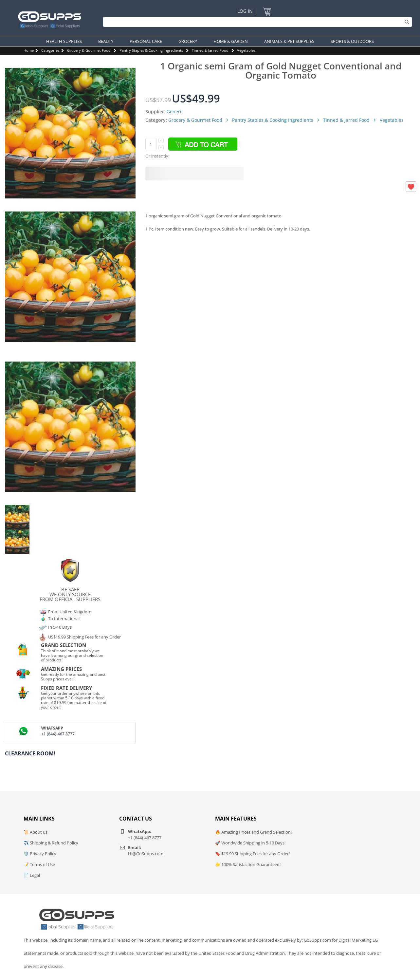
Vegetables (246, 50)
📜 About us (36, 832)
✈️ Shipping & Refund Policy (51, 843)
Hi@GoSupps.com (146, 854)
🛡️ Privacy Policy (40, 854)
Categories (50, 50)
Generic (175, 111)
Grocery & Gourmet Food (89, 50)
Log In (245, 11)
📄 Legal (32, 875)
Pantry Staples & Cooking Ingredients (151, 50)
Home (29, 50)
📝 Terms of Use (39, 864)
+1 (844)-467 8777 (58, 734)
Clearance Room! (30, 753)
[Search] (256, 22)
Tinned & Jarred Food (210, 50)
